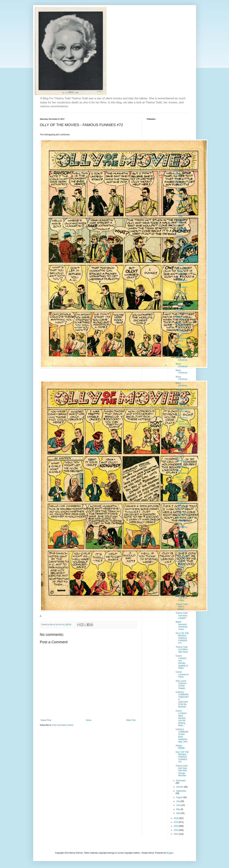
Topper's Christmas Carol (182, 338)
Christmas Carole (180, 311)
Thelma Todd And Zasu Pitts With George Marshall (182, 771)
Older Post (131, 720)
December (181, 182)
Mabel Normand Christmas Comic (182, 626)
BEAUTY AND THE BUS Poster (182, 598)
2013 (176, 830)
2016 (176, 818)
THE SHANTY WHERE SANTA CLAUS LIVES (182, 449)
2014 (176, 826)
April (178, 813)
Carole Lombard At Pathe (182, 674)
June (179, 805)
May (178, 809)
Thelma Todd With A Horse (182, 607)
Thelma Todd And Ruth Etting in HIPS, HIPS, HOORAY (182, 250)
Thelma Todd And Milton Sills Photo (182, 649)
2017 (176, 179)
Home (89, 720)
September (181, 791)
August (180, 797)
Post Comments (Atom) (63, 725)
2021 (176, 163)
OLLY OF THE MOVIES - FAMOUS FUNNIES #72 (182, 638)
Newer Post (46, 720)
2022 (176, 159)
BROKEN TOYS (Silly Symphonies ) (182, 425)
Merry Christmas (182, 279)
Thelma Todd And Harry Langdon (182, 616)
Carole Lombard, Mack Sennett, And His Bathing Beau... (181, 718)
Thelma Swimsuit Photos (181, 229)
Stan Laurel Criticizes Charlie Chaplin (181, 685)
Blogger (170, 853)
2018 (176, 175)
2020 (176, 167)
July (178, 801)
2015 (176, 822)
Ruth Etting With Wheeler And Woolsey (181, 566)
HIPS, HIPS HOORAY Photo (181, 263)
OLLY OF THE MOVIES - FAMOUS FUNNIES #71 (182, 757)
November (181, 781)
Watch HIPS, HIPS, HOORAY (181, 272)
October (180, 787)
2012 (176, 834)
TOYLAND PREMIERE (182, 404)
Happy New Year (181, 189)
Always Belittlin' (180, 747)
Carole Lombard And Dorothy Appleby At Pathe (182, 662)
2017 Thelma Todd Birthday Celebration (182, 547)
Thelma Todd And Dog (182, 576)
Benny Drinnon (158, 159)
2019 (176, 171)
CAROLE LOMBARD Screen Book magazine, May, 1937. (182, 736)
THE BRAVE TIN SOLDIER (181, 505)
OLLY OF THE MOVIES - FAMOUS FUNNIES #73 (182, 587)
